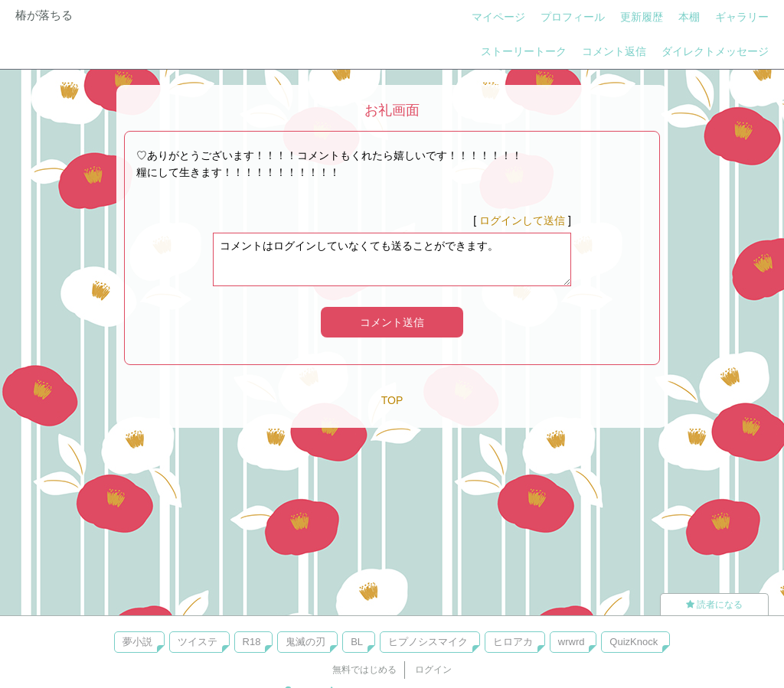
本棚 (689, 17)
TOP (392, 400)
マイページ (498, 17)
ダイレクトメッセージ (715, 51)
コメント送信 (392, 322)
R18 (252, 642)
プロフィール (573, 17)
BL (357, 642)
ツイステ (198, 642)
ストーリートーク (524, 51)
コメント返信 (614, 51)
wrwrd (572, 642)
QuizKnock (634, 642)
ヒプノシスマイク (428, 642)
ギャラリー (742, 17)
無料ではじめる (364, 670)
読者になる (714, 605)
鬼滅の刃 (305, 642)
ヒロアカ (513, 642)
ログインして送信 (522, 220)
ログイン (433, 670)
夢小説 (137, 642)
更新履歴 (642, 17)
